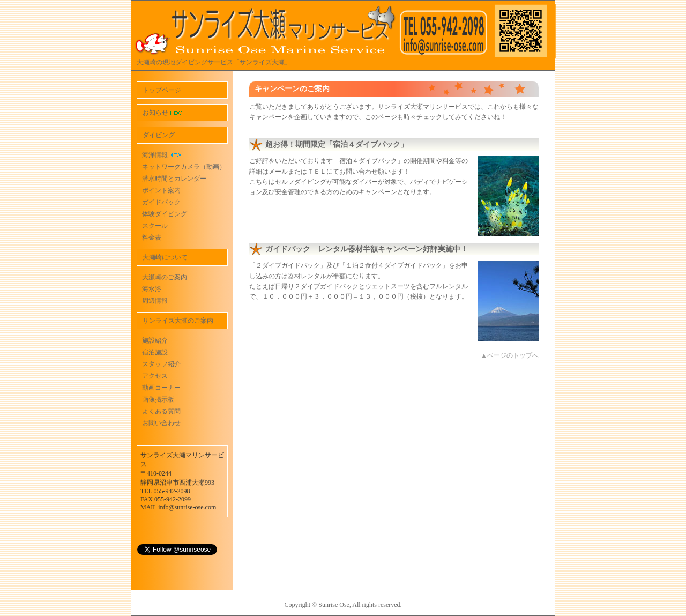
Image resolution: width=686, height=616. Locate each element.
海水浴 (152, 289)
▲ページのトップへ (510, 355)
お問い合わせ (161, 423)
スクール (155, 226)
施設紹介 (155, 340)
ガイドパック (161, 202)
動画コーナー (161, 388)
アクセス (155, 376)
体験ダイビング (165, 214)
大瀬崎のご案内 (165, 277)
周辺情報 (155, 301)
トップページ (162, 90)
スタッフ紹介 (161, 364)
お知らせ (162, 113)
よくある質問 (161, 411)
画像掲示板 (158, 399)
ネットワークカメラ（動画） (184, 167)
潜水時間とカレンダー (174, 179)
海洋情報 (162, 155)
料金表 (152, 238)
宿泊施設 (155, 352)
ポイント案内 (161, 190)
